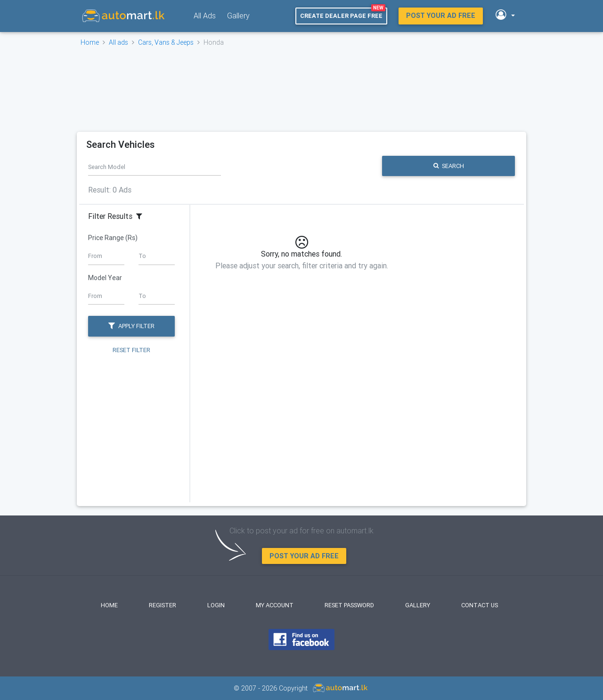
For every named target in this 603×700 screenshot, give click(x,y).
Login (216, 605)
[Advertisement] (301, 89)
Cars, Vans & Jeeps (166, 42)
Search (449, 166)
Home (90, 42)
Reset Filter (131, 350)
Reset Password (349, 605)
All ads (118, 42)
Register (163, 605)
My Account (275, 605)
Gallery (238, 16)
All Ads (205, 16)
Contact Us (480, 605)
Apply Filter (131, 326)
